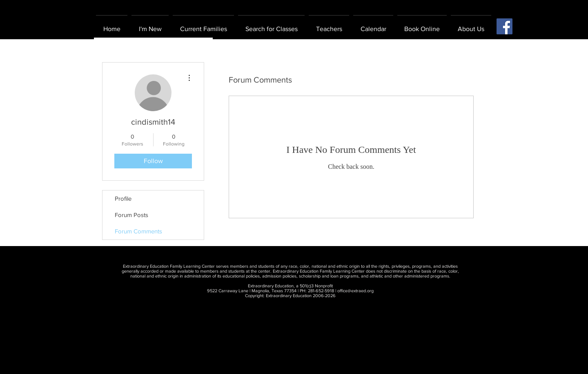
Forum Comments (138, 231)
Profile (123, 198)
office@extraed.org (355, 291)
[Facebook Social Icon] (504, 26)
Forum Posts (131, 215)
